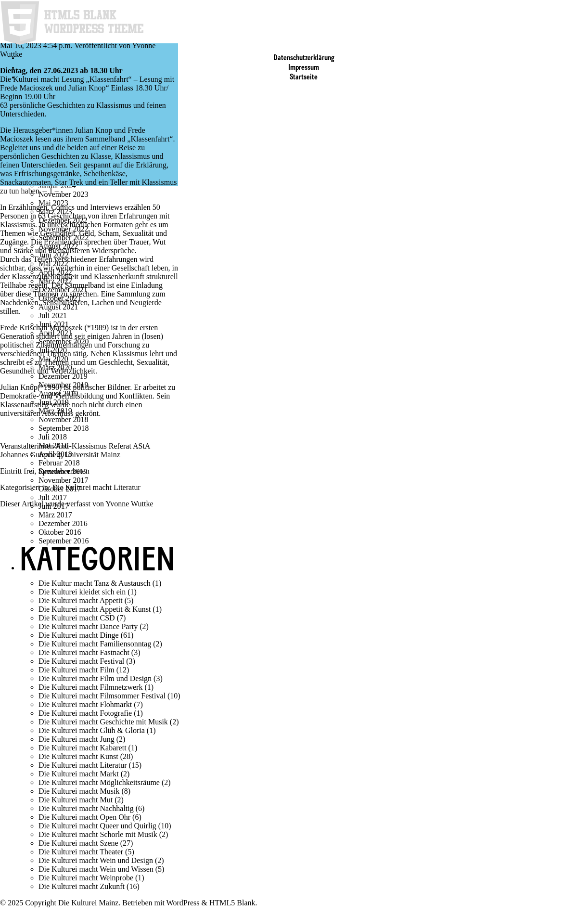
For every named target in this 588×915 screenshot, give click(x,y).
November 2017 (64, 480)
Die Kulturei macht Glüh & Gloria (92, 730)
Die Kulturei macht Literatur (96, 487)
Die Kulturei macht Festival (81, 661)
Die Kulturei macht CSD (77, 618)
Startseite (304, 77)
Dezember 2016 (63, 523)
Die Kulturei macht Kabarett (83, 748)
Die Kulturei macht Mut (76, 800)
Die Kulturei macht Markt (79, 774)
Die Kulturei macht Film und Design (95, 678)
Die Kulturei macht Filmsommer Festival (102, 696)
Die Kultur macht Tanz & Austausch (95, 583)
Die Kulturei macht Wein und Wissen (96, 869)
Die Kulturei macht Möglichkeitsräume (99, 782)
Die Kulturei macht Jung (77, 739)
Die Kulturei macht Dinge (79, 635)
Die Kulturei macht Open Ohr (84, 817)
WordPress (183, 903)
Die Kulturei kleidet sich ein (82, 592)
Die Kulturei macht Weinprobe (86, 878)
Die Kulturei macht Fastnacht (84, 652)
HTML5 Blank (232, 903)
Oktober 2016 (60, 532)
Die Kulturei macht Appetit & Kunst (95, 609)
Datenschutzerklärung (304, 58)
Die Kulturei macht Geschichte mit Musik (103, 722)
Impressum (304, 68)
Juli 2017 (53, 497)
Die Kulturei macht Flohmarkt (85, 704)
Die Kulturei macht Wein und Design (96, 860)
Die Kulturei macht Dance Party (88, 626)
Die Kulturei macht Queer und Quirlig (97, 826)
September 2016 (64, 541)
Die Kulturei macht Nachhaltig (86, 808)
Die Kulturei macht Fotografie (85, 713)
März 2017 (55, 515)
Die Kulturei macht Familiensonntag (95, 644)
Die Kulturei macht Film (77, 670)
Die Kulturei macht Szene (78, 843)
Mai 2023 (53, 203)
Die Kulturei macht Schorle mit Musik (98, 834)
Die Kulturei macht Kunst (78, 756)
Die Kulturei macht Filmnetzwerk (90, 687)
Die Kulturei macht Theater (81, 852)
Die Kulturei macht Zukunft (82, 886)
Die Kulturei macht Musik (79, 791)
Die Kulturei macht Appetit (81, 600)
